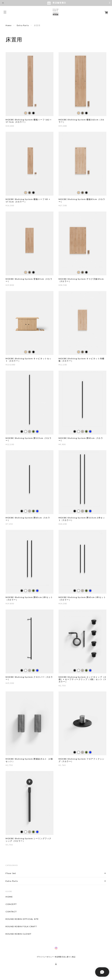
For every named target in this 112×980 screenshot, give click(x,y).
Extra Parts (23, 25)
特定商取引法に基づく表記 (65, 957)
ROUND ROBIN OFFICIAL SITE (22, 919)
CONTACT (11, 912)
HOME (9, 897)
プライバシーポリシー (45, 957)
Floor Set (11, 873)
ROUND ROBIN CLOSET (19, 934)
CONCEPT (11, 904)
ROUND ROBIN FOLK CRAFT (21, 927)
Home (9, 25)
